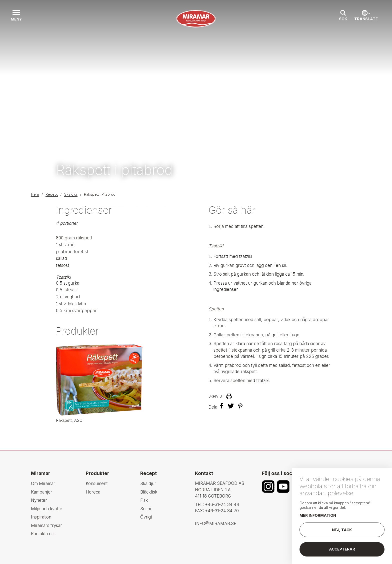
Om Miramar (43, 484)
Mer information (318, 515)
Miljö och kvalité (47, 509)
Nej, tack (342, 530)
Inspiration (41, 517)
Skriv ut (216, 396)
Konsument (97, 484)
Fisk (144, 500)
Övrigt (146, 517)
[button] (16, 16)
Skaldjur (71, 194)
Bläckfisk (149, 492)
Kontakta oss (43, 534)
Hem (35, 194)
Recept (52, 194)
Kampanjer (42, 492)
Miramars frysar (46, 526)
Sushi (145, 509)
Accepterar (342, 549)
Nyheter (39, 500)
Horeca (93, 492)
